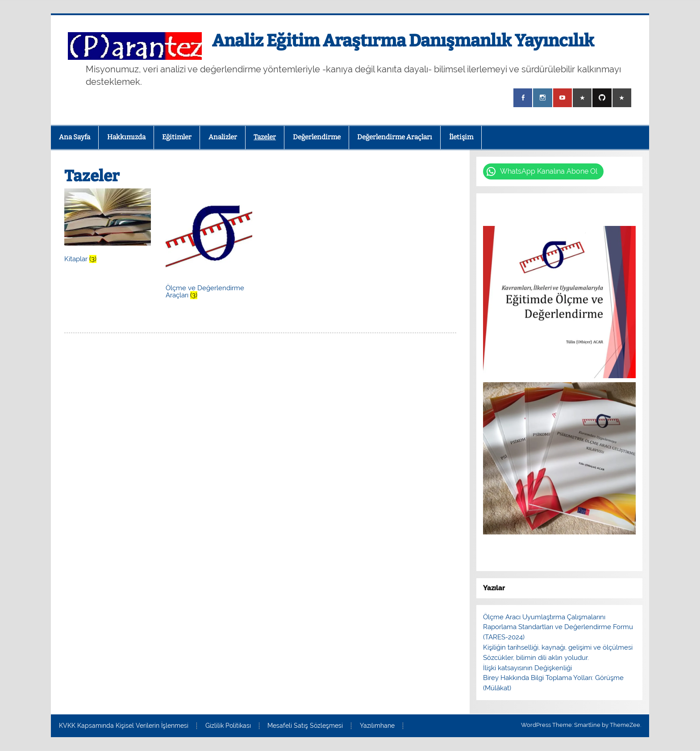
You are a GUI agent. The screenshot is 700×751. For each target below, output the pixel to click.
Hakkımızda (126, 137)
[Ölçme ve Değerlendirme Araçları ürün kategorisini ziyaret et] (209, 245)
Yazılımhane (377, 726)
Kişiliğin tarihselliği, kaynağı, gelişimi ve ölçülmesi (558, 647)
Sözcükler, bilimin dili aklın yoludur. (536, 658)
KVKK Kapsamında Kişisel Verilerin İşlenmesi (124, 726)
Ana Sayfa (75, 137)
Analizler (223, 137)
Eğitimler (177, 137)
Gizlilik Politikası (228, 726)
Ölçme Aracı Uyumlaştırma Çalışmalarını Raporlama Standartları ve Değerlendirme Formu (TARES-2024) (558, 627)
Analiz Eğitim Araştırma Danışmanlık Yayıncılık (403, 41)
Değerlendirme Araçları (395, 137)
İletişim (461, 137)
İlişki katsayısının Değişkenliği (527, 668)
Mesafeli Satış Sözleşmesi (305, 726)
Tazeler (265, 137)
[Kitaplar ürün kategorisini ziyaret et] (107, 227)
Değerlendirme (317, 137)
